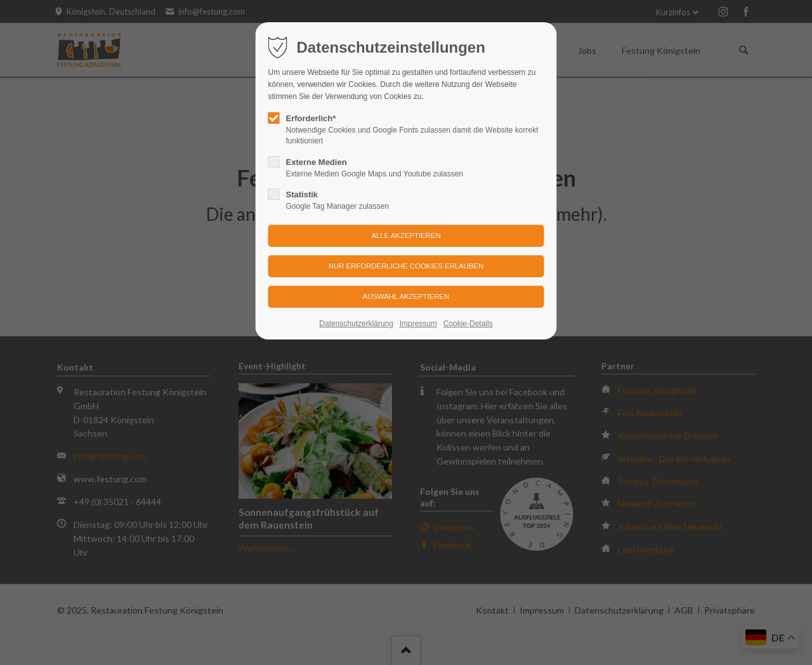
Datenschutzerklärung (356, 324)
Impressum (418, 324)
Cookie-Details (468, 324)
